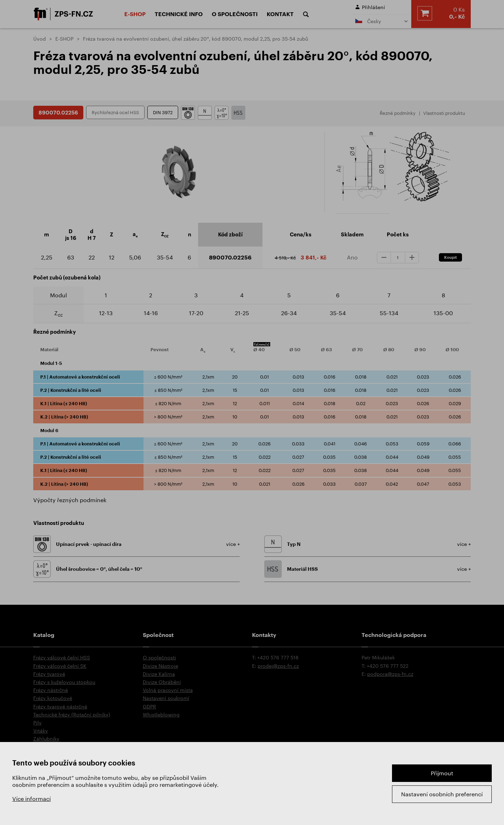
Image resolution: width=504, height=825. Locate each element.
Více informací (31, 799)
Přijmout (442, 773)
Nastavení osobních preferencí (442, 794)
